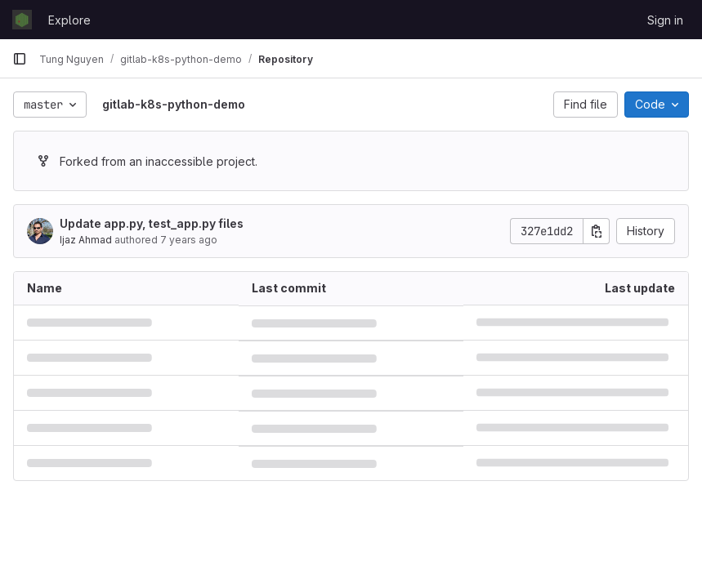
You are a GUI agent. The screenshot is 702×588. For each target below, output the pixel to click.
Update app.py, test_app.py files (152, 223)
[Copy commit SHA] (597, 231)
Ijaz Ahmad (86, 240)
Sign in (665, 20)
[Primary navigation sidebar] (20, 59)
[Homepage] (22, 20)
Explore (69, 20)
